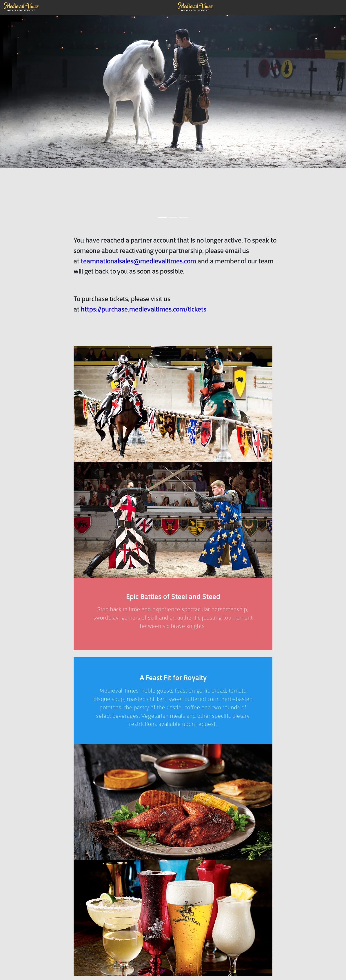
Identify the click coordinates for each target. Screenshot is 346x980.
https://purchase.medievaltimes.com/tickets (144, 314)
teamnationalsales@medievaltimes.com (139, 266)
